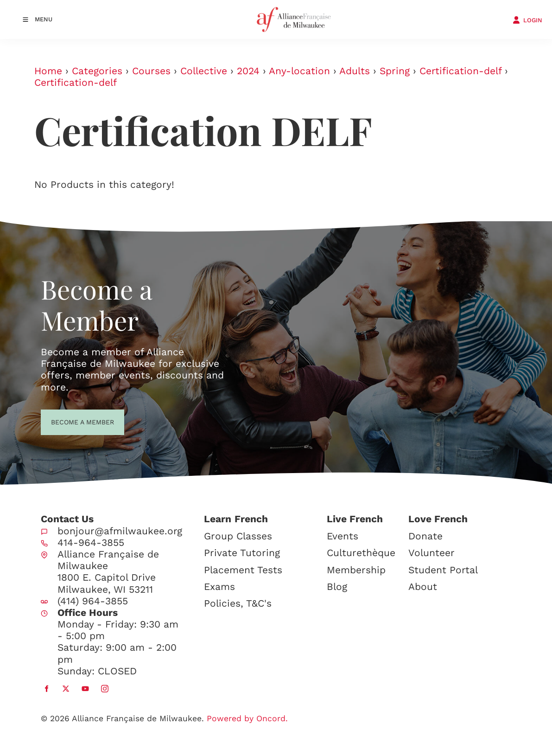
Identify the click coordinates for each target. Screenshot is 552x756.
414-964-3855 (91, 542)
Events (343, 536)
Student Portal (443, 570)
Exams (219, 586)
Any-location (299, 71)
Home (48, 71)
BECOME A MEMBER (66, 421)
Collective (204, 71)
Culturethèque (361, 553)
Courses (151, 71)
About (423, 586)
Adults (355, 71)
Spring (395, 71)
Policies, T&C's (238, 603)
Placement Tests (243, 570)
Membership (356, 570)
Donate (425, 536)
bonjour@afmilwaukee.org (120, 531)
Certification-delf (460, 71)
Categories (97, 71)
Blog (337, 586)
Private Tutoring (242, 553)
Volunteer (431, 553)
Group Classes (238, 536)
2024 (248, 71)
